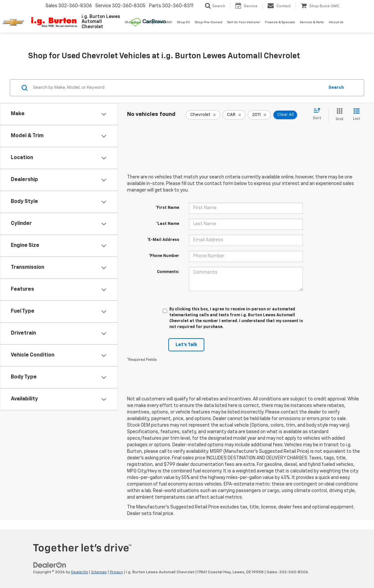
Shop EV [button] (184, 22)
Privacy (116, 572)
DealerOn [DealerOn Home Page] (80, 572)
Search (336, 88)
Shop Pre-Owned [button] (209, 22)
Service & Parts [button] (312, 22)
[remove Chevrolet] (203, 115)
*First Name (167, 208)
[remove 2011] (259, 115)
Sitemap (99, 572)
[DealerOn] (50, 565)
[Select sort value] (319, 114)
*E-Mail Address (163, 240)
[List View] (356, 115)
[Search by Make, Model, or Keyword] (178, 88)
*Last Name (168, 224)
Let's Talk (186, 345)
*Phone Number (164, 256)
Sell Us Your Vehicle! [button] (244, 22)
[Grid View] (338, 115)
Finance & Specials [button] (280, 22)
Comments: (168, 272)
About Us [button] (336, 22)
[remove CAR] (234, 115)
